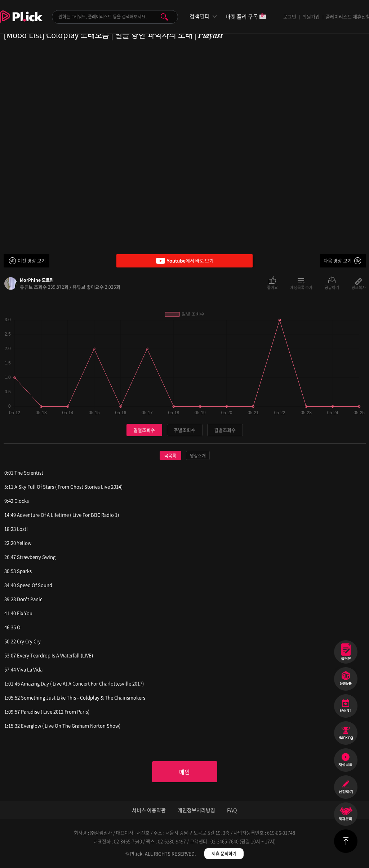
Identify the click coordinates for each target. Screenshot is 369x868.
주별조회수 (184, 430)
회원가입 (311, 16)
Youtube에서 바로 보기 (184, 261)
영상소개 (198, 456)
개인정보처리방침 (196, 810)
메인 (184, 772)
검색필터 (200, 16)
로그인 (290, 16)
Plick (21, 22)
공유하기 (332, 287)
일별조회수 (144, 430)
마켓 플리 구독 (246, 17)
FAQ (232, 810)
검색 (164, 17)
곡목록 (170, 456)
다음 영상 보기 (338, 260)
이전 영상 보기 (32, 260)
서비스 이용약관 (149, 810)
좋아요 (272, 287)
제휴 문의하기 (224, 854)
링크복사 (359, 287)
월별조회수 (225, 430)
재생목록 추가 (301, 287)
